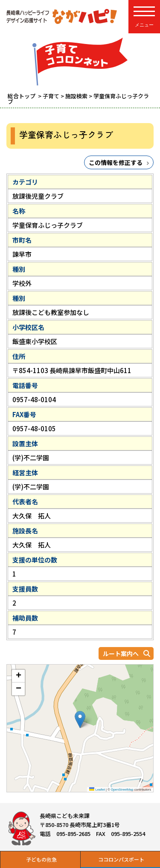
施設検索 (76, 96)
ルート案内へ (121, 653)
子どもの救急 (41, 859)
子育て (51, 96)
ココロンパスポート (121, 859)
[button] (80, 719)
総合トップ (22, 96)
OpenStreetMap (122, 790)
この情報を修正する (116, 162)
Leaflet (97, 790)
